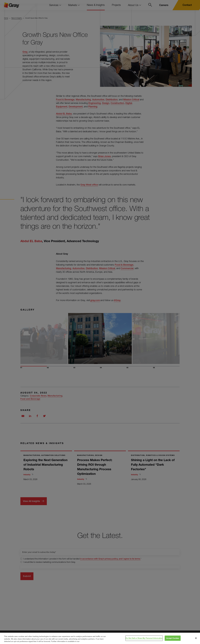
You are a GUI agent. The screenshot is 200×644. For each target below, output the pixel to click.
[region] (100, 638)
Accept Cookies (173, 638)
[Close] (196, 638)
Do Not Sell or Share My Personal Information (144, 638)
